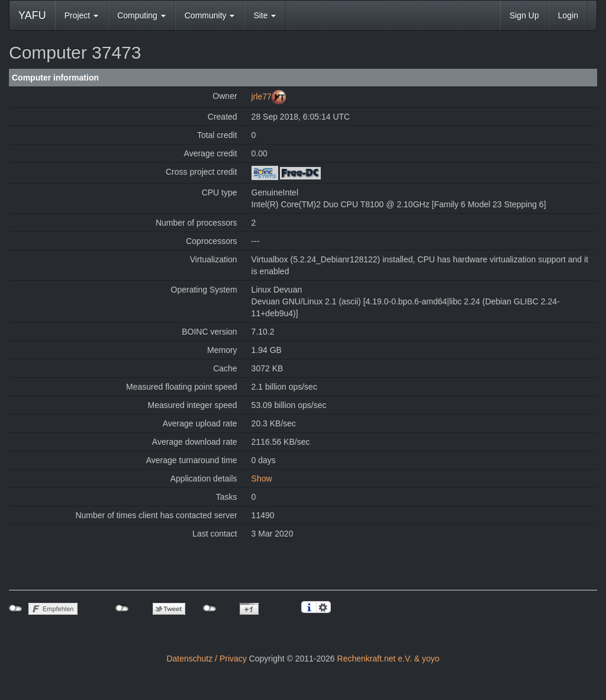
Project (81, 15)
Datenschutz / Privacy (206, 659)
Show (262, 479)
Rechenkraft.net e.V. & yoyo (389, 659)
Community (210, 15)
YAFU (32, 15)
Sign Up (524, 15)
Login (568, 15)
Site (265, 15)
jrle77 (262, 97)
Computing (141, 15)
